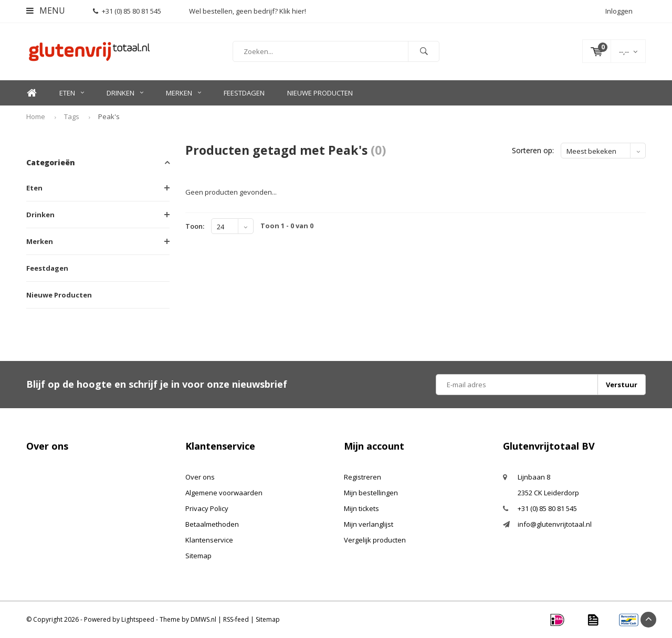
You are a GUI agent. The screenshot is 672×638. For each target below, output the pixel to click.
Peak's (109, 116)
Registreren (363, 477)
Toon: (195, 226)
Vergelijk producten (375, 540)
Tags (72, 116)
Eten (72, 93)
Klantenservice (209, 540)
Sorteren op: (533, 150)
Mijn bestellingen (371, 493)
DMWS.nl (203, 619)
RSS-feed (236, 619)
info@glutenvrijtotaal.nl (555, 524)
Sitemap (198, 556)
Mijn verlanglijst (369, 524)
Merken (183, 93)
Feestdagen (244, 93)
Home (31, 93)
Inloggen (619, 11)
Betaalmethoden (212, 524)
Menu (46, 10)
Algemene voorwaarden (224, 493)
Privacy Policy (207, 508)
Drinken (125, 93)
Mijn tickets (361, 508)
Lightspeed (138, 619)
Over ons (200, 477)
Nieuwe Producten (320, 93)
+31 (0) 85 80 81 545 (127, 11)
